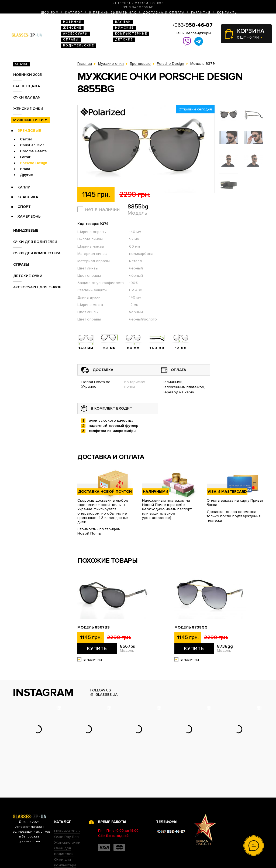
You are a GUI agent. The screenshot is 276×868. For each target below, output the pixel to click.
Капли (24, 187)
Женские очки (28, 109)
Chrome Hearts (33, 151)
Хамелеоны (30, 216)
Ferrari (26, 157)
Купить (97, 649)
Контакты (227, 13)
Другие (26, 175)
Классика (28, 197)
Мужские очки (28, 120)
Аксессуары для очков (37, 287)
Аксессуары (75, 34)
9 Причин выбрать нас (113, 13)
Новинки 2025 (27, 75)
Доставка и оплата (164, 13)
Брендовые (29, 131)
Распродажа (27, 86)
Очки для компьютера (37, 253)
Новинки (72, 22)
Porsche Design (34, 163)
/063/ (193, 25)
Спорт (24, 207)
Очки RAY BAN (27, 97)
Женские (72, 28)
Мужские (124, 28)
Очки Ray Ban (66, 803)
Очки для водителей (35, 242)
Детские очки (28, 276)
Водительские (79, 45)
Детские (124, 40)
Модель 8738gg (191, 627)
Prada (25, 169)
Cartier (26, 139)
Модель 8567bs (94, 627)
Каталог (74, 13)
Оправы (71, 40)
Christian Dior (32, 145)
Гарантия (201, 13)
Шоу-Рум (50, 13)
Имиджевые (26, 230)
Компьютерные (131, 34)
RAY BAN (123, 22)
